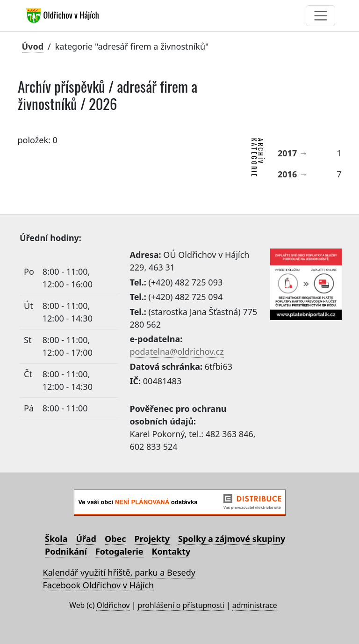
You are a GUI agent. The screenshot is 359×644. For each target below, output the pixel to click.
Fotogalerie (119, 551)
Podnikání (66, 551)
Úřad (86, 539)
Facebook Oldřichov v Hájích (99, 585)
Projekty (152, 539)
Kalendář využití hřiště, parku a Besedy (119, 572)
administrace (255, 605)
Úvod (33, 46)
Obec (115, 539)
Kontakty (171, 551)
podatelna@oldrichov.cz (177, 351)
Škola (56, 539)
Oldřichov (113, 605)
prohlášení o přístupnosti (181, 605)
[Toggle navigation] (320, 16)
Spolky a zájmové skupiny (232, 539)
